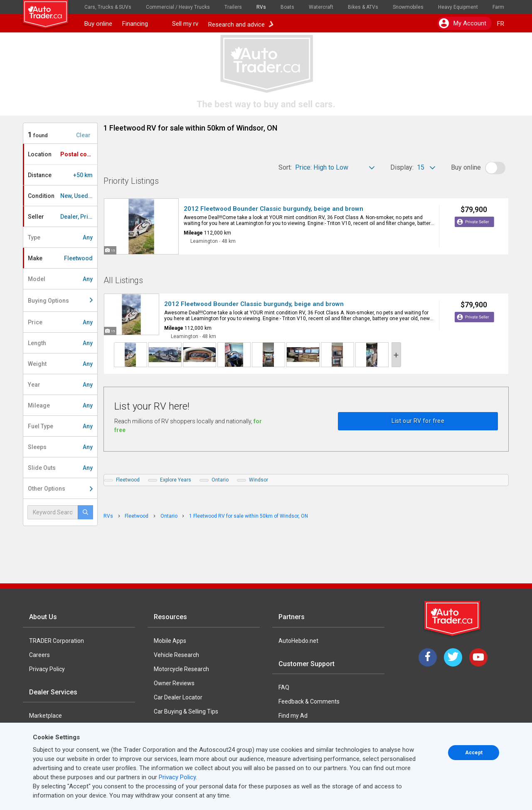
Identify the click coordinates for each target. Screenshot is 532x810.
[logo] (51, 10)
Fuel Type (60, 426)
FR (501, 24)
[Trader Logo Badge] (453, 618)
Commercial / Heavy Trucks (178, 7)
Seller (63, 217)
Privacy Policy (47, 669)
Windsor (259, 480)
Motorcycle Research (181, 669)
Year (60, 385)
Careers (39, 655)
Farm (498, 7)
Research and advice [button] (241, 24)
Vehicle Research (176, 655)
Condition (63, 196)
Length (60, 343)
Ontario (220, 480)
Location (62, 154)
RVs (261, 7)
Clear (83, 135)
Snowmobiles (408, 7)
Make (60, 258)
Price (60, 322)
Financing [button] (142, 24)
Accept (474, 753)
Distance (60, 175)
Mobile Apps (170, 641)
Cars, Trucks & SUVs (108, 7)
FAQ (284, 687)
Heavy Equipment (458, 7)
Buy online (98, 24)
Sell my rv (185, 24)
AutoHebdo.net (298, 641)
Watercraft (321, 7)
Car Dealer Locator (178, 697)
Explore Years (176, 480)
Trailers (233, 7)
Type (60, 237)
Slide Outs (60, 468)
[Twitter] (453, 657)
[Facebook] (428, 657)
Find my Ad (293, 716)
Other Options (60, 489)
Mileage (60, 405)
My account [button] (463, 23)
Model (60, 279)
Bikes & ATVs (363, 7)
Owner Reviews (174, 683)
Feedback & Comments (309, 701)
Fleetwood (128, 480)
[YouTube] (478, 657)
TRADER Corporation (57, 641)
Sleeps (60, 447)
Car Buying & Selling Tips (186, 711)
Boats (287, 7)
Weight (60, 364)
